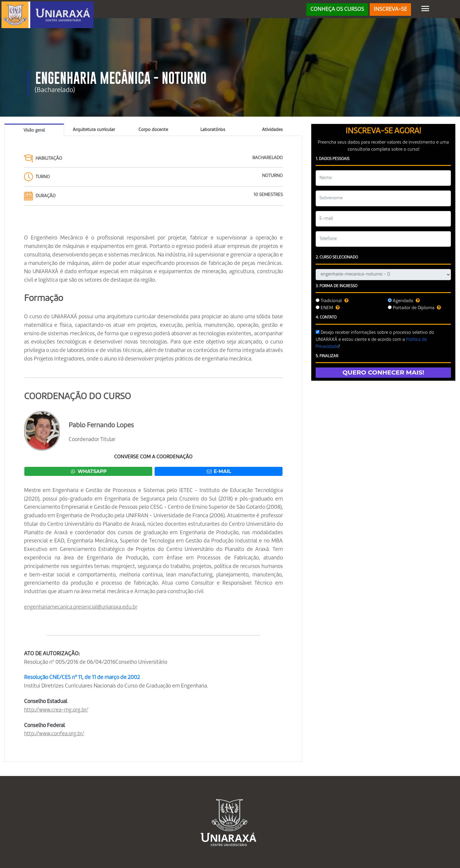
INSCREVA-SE (390, 9)
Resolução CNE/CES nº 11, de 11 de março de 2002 (82, 678)
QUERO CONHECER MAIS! (383, 372)
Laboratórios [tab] (213, 130)
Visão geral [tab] (34, 130)
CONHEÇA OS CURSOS (337, 9)
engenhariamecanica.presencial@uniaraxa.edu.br (81, 607)
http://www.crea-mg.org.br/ (56, 710)
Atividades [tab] (272, 130)
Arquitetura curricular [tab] (94, 130)
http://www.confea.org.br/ (54, 734)
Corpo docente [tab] (153, 130)
